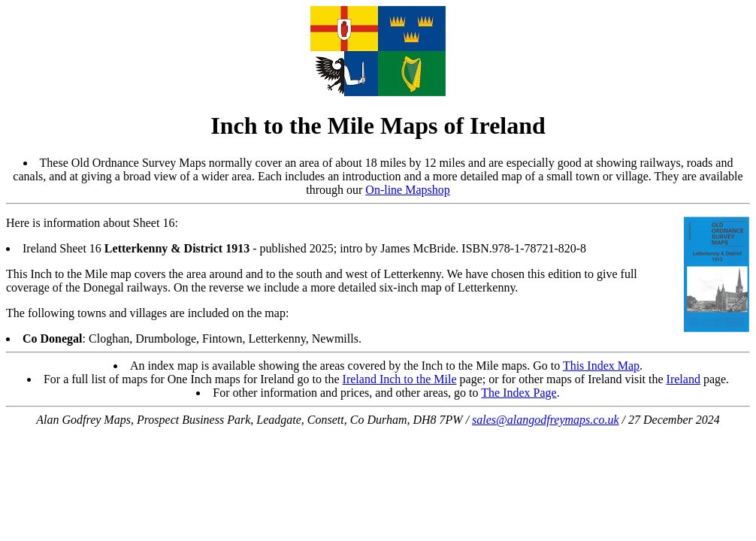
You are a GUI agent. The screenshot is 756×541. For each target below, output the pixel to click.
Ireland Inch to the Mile (400, 379)
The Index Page (519, 393)
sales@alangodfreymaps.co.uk (545, 420)
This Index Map (601, 366)
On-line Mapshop (407, 190)
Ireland (683, 379)
